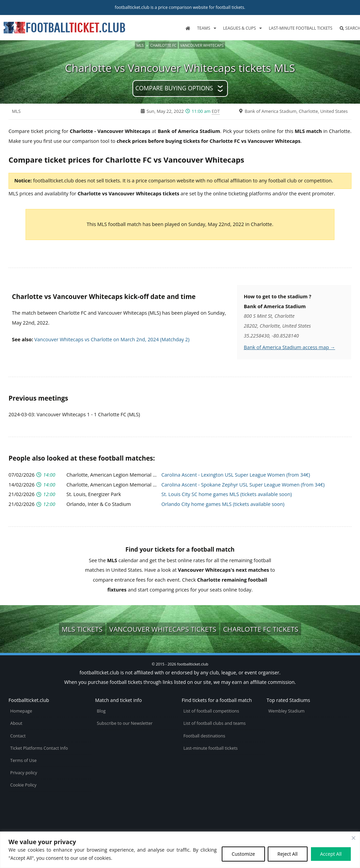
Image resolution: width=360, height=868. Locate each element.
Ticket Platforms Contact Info (39, 748)
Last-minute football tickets (300, 28)
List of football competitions (212, 711)
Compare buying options (174, 88)
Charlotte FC (163, 45)
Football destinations (205, 736)
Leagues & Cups (239, 28)
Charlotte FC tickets (261, 629)
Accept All (331, 854)
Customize (243, 854)
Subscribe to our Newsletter (125, 723)
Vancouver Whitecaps (202, 45)
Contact (18, 736)
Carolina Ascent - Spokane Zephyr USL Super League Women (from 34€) (243, 485)
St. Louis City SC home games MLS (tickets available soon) (227, 494)
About (16, 723)
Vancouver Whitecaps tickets (163, 629)
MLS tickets (82, 629)
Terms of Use (23, 760)
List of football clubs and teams (215, 723)
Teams (204, 28)
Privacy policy (24, 773)
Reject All (288, 854)
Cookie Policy (23, 785)
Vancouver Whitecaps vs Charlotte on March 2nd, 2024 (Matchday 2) (112, 339)
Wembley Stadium (287, 711)
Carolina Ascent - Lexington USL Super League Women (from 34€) (236, 475)
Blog (101, 711)
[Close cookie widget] (354, 838)
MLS (140, 45)
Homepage (21, 711)
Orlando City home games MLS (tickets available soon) (223, 504)
